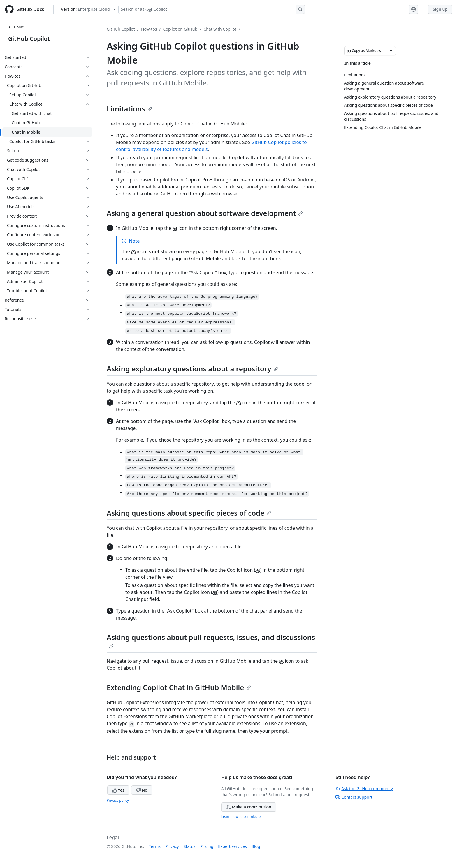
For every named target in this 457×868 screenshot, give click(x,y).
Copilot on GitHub (180, 29)
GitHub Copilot (29, 39)
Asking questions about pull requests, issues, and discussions (211, 640)
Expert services (232, 846)
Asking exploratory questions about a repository (192, 369)
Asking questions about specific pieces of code (189, 513)
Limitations (129, 109)
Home (16, 27)
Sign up (440, 9)
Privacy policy (118, 800)
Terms (155, 846)
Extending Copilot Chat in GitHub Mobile (179, 687)
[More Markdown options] (391, 51)
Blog (256, 846)
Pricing (207, 846)
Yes (118, 790)
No (142, 790)
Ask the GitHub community (364, 789)
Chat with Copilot (220, 29)
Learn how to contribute (241, 817)
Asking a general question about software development (205, 213)
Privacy (172, 846)
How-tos (149, 29)
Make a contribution (249, 807)
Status (190, 846)
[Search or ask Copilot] (212, 9)
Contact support (354, 797)
